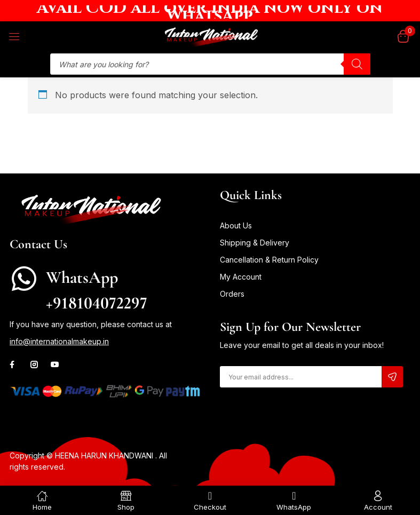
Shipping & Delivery (255, 243)
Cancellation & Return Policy (269, 260)
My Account (241, 277)
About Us (236, 225)
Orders (232, 294)
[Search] (357, 64)
